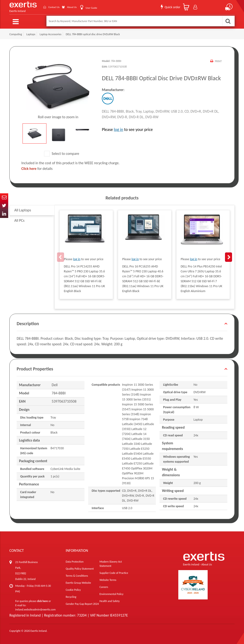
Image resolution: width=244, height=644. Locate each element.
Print (218, 60)
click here (42, 600)
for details (37, 168)
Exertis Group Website (78, 582)
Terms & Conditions (77, 575)
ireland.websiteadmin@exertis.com (35, 609)
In (4, 214)
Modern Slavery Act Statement (111, 563)
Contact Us (46, 7)
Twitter (4, 206)
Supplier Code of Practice (114, 572)
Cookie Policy (73, 589)
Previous (61, 256)
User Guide (90, 7)
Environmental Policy (111, 593)
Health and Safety (110, 600)
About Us (67, 7)
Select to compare (62, 153)
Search (228, 21)
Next (229, 256)
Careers (104, 586)
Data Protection (75, 561)
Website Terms (108, 579)
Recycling (71, 596)
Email (4, 197)
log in (118, 129)
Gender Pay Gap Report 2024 (82, 603)
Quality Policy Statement (80, 568)
